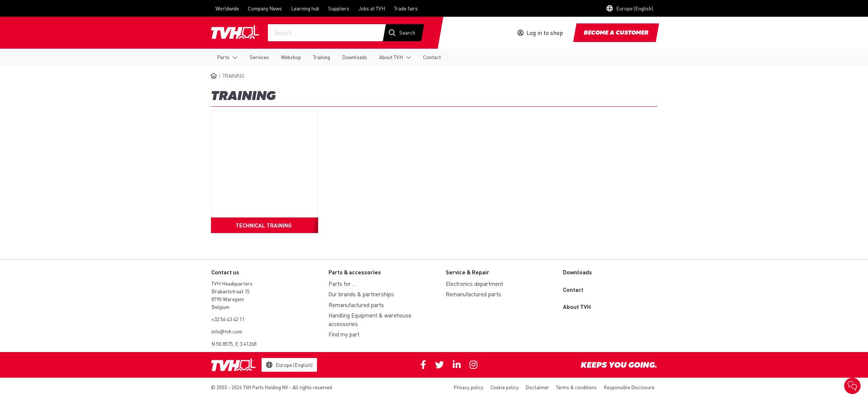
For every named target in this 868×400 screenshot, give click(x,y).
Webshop (291, 57)
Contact (432, 57)
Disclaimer (537, 387)
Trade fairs (406, 8)
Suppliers (339, 8)
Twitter (439, 365)
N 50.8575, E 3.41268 (234, 343)
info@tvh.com (227, 331)
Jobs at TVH (372, 8)
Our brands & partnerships (361, 294)
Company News (265, 8)
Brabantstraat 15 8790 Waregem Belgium (230, 299)
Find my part (344, 334)
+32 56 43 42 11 (228, 319)
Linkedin (457, 365)
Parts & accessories (355, 272)
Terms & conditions (576, 387)
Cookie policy (505, 387)
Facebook (423, 365)
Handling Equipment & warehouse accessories (370, 320)
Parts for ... (342, 284)
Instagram (473, 365)
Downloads (355, 57)
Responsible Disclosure (629, 387)
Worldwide (227, 8)
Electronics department (474, 284)
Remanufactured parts (356, 305)
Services (259, 57)
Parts (223, 57)
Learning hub (305, 8)
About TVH (391, 57)
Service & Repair (467, 272)
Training (321, 57)
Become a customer (616, 33)
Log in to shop (545, 33)
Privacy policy (469, 387)
